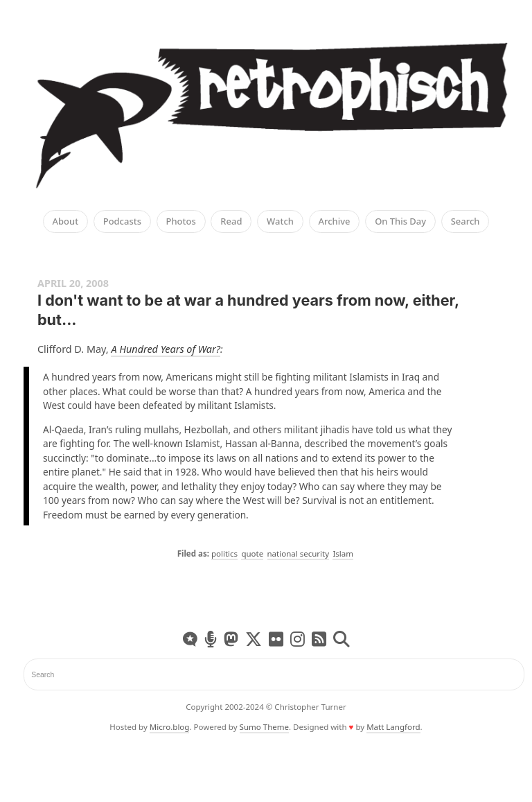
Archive (335, 222)
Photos (181, 222)
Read (231, 222)
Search (465, 222)
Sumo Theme (264, 727)
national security (299, 553)
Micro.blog (170, 727)
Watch (280, 222)
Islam (343, 553)
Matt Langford (393, 727)
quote (252, 553)
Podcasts (122, 222)
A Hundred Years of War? (166, 349)
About (66, 222)
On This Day (400, 222)
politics (224, 553)
